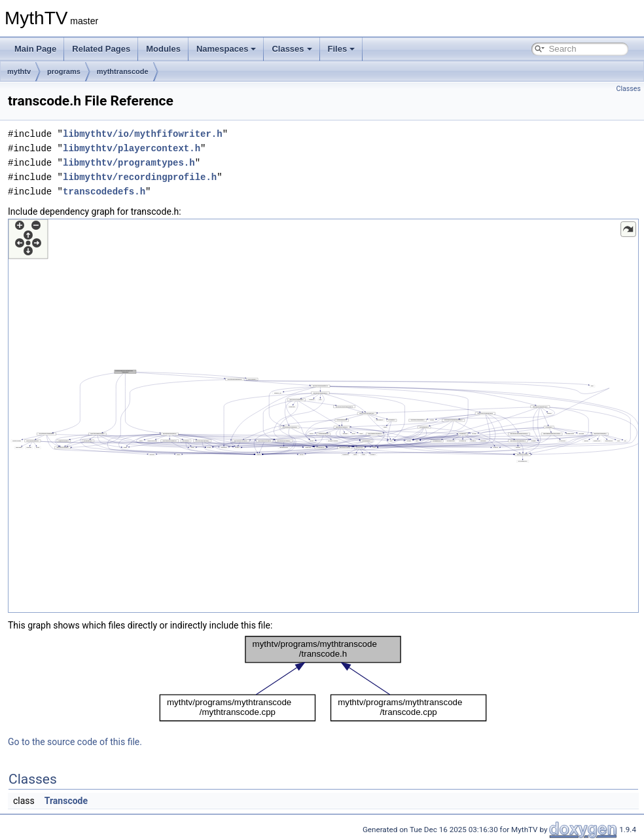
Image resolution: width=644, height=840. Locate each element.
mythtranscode (123, 71)
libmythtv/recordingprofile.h (140, 177)
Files (342, 49)
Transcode (66, 801)
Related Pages (101, 49)
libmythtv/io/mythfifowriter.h (143, 134)
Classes (292, 49)
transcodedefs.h (104, 192)
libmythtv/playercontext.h (132, 148)
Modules (163, 49)
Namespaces (226, 49)
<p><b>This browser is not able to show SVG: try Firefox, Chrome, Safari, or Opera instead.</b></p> (323, 416)
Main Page (35, 49)
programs (64, 71)
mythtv (19, 71)
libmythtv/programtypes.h (129, 163)
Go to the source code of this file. (75, 742)
